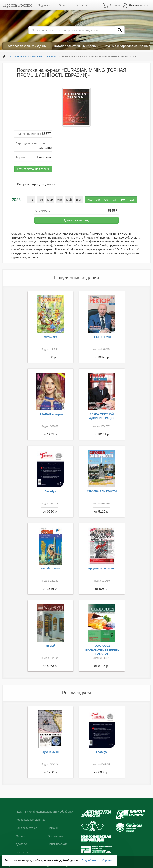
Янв (31, 200)
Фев (41, 200)
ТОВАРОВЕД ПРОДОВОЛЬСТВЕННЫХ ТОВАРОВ (102, 650)
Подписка (45, 5)
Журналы (52, 57)
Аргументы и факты (102, 569)
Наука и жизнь (50, 752)
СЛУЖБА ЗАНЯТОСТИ (102, 491)
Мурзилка (51, 337)
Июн (79, 200)
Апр (60, 200)
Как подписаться (26, 828)
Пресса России (17, 5)
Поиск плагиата (58, 844)
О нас (64, 5)
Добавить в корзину (76, 220)
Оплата (21, 836)
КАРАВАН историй (50, 414)
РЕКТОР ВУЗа (102, 337)
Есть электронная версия (33, 169)
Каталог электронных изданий (76, 46)
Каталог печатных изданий (27, 46)
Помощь (53, 828)
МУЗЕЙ (51, 646)
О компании (55, 836)
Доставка (22, 844)
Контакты (81, 5)
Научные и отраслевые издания (127, 46)
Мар (50, 200)
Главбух (51, 491)
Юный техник (50, 569)
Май (69, 200)
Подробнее (89, 860)
